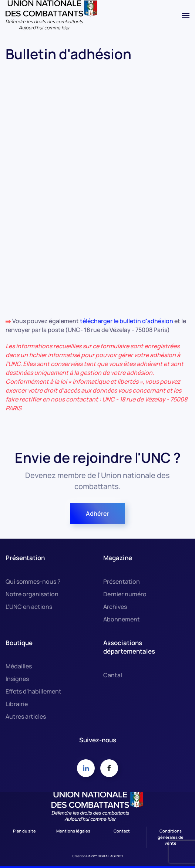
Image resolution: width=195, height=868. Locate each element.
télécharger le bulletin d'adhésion (127, 321)
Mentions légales (73, 831)
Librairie (17, 704)
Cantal (113, 675)
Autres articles (26, 716)
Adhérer (97, 513)
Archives (115, 607)
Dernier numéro (125, 594)
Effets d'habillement (33, 691)
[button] (186, 16)
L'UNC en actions (29, 607)
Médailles (19, 666)
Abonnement (122, 619)
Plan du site (24, 831)
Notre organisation (32, 594)
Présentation (122, 582)
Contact (122, 831)
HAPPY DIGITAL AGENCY (105, 856)
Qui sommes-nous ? (33, 582)
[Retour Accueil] (52, 15)
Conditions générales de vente (171, 837)
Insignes (17, 679)
